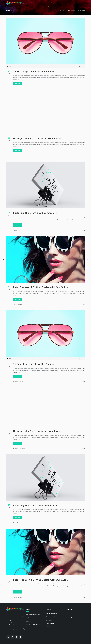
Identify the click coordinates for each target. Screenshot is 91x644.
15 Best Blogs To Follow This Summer (34, 71)
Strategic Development (51, 614)
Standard (78, 10)
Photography (20, 89)
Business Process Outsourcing (33, 624)
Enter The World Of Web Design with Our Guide (40, 287)
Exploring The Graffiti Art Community (35, 213)
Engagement (49, 627)
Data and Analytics (50, 620)
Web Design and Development (33, 615)
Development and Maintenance (53, 617)
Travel (25, 156)
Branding (28, 621)
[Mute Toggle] (80, 66)
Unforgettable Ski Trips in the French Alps (37, 138)
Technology (20, 305)
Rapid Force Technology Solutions (67, 10)
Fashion (15, 89)
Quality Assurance (50, 623)
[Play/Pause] (8, 66)
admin (83, 89)
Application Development (32, 618)
